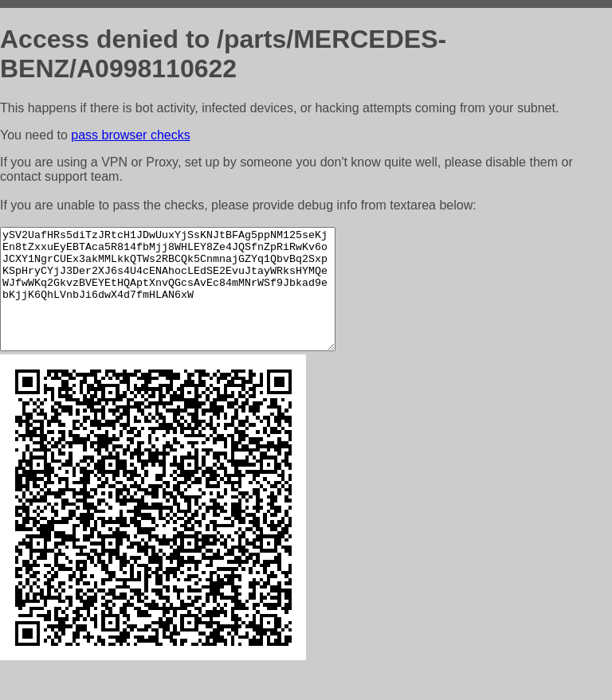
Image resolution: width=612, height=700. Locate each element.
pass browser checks (130, 135)
